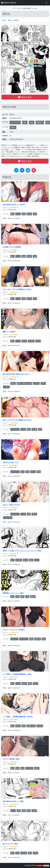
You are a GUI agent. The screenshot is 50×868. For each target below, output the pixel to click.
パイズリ (6, 387)
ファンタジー (15, 122)
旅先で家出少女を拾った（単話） (14, 801)
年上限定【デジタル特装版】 (12, 247)
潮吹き (10, 20)
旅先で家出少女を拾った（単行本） (14, 205)
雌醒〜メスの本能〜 (9, 332)
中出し (35, 684)
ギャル (37, 560)
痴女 (31, 560)
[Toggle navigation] (46, 3)
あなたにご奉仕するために (11, 505)
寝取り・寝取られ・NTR (24, 383)
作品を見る (25, 97)
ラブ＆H (40, 726)
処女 (35, 214)
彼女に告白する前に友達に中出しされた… (16, 374)
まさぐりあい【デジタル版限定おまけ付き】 (17, 289)
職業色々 (40, 122)
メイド (18, 684)
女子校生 (31, 341)
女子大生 (19, 560)
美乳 (35, 299)
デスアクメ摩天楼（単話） (11, 759)
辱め (23, 472)
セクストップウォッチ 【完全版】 (14, 630)
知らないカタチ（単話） (11, 844)
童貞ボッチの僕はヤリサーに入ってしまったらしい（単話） (22, 551)
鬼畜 (22, 597)
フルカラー (14, 639)
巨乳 (30, 684)
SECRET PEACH (9, 3)
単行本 (29, 214)
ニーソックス (8, 518)
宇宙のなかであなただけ (11, 462)
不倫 (27, 597)
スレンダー (29, 768)
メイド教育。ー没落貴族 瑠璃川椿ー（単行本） (18, 716)
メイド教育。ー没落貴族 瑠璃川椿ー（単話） (17, 674)
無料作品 (38, 639)
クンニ (18, 214)
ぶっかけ (36, 383)
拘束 (12, 299)
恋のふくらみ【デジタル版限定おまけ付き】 (17, 420)
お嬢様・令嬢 (31, 726)
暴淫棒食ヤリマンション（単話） (14, 593)
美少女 (38, 341)
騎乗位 (33, 597)
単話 (32, 122)
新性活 (13, 127)
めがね (35, 853)
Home (4, 20)
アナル (43, 383)
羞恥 (25, 122)
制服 (24, 214)
